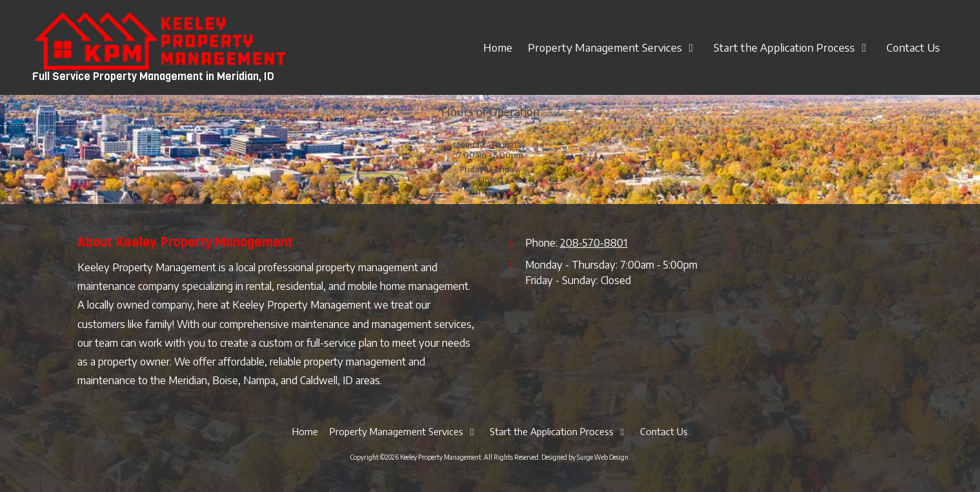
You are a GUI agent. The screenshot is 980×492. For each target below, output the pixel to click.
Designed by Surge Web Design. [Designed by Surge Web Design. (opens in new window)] (585, 457)
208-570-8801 (594, 242)
